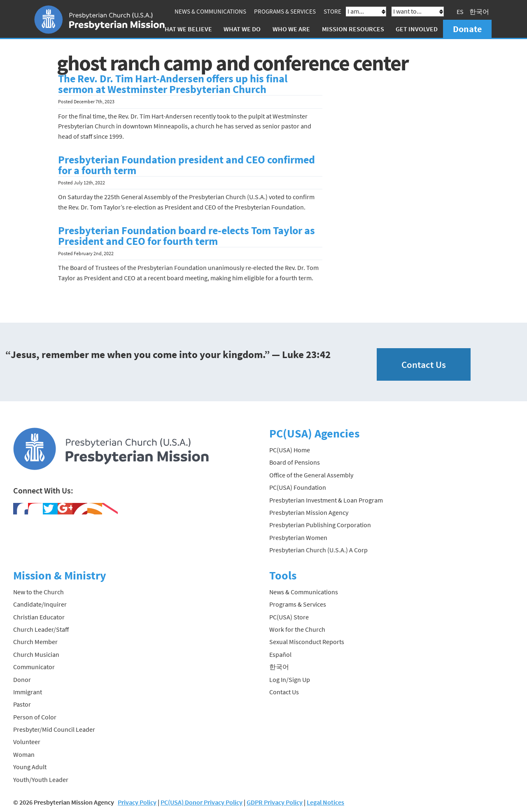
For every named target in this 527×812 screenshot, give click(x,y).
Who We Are (291, 29)
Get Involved (417, 29)
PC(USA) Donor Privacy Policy (202, 802)
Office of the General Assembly (311, 475)
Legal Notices (325, 802)
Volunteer (27, 742)
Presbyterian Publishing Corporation (320, 525)
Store (332, 11)
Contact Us (424, 364)
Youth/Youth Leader (41, 779)
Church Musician (36, 654)
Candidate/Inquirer (40, 604)
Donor (22, 679)
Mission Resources (353, 29)
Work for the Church (297, 629)
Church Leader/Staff (41, 629)
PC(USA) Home (290, 450)
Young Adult (30, 767)
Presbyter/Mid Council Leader (54, 729)
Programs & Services (285, 11)
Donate (467, 29)
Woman (24, 754)
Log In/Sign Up (290, 679)
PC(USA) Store (289, 617)
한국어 (479, 12)
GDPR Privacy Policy (275, 802)
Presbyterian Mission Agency (309, 512)
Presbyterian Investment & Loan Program (326, 500)
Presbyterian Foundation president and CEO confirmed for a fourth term (187, 165)
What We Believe (186, 29)
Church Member (35, 642)
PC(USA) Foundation (298, 487)
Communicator (34, 667)
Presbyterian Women (298, 537)
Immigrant (28, 692)
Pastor (22, 704)
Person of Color (35, 717)
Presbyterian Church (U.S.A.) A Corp (318, 550)
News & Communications (210, 11)
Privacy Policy (137, 802)
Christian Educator (39, 617)
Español (280, 654)
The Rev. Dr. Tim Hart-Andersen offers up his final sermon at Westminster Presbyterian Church (173, 84)
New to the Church (38, 592)
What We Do (242, 29)
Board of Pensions (295, 462)
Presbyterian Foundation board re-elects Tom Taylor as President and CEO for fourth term (187, 236)
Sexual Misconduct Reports (307, 642)
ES (460, 12)
